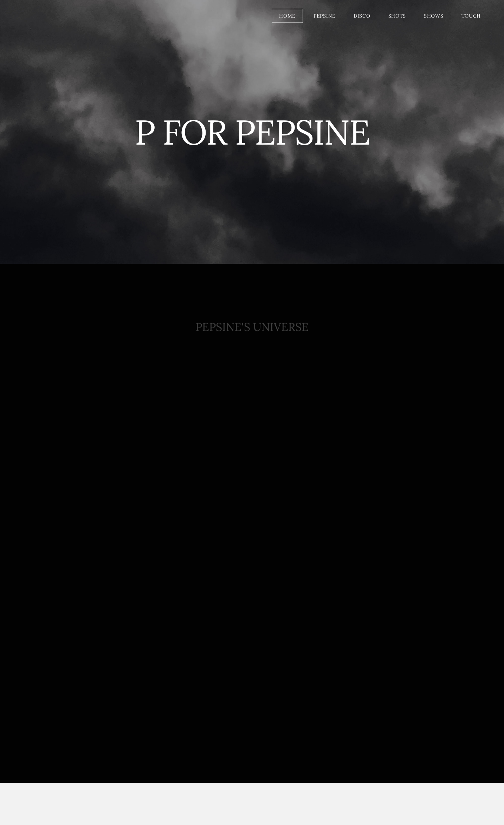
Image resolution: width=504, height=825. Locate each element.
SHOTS (397, 16)
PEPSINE (325, 16)
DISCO (362, 16)
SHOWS (434, 16)
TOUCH (471, 16)
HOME (287, 16)
